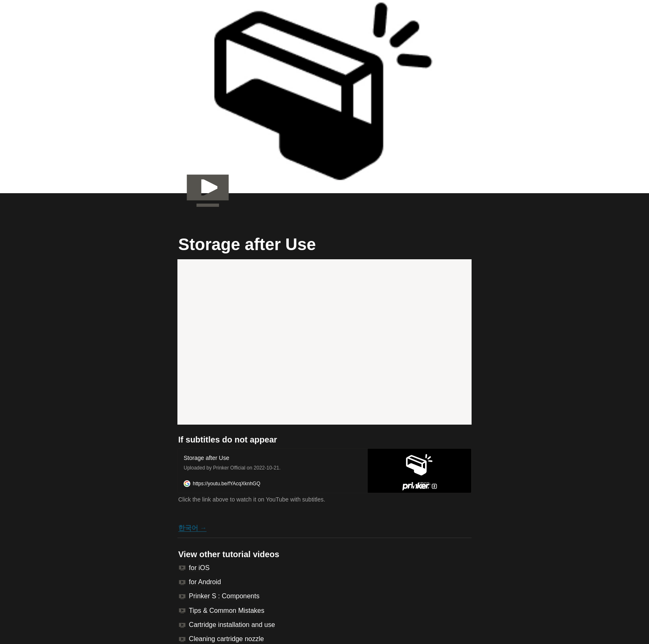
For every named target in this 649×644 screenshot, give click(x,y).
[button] (324, 471)
